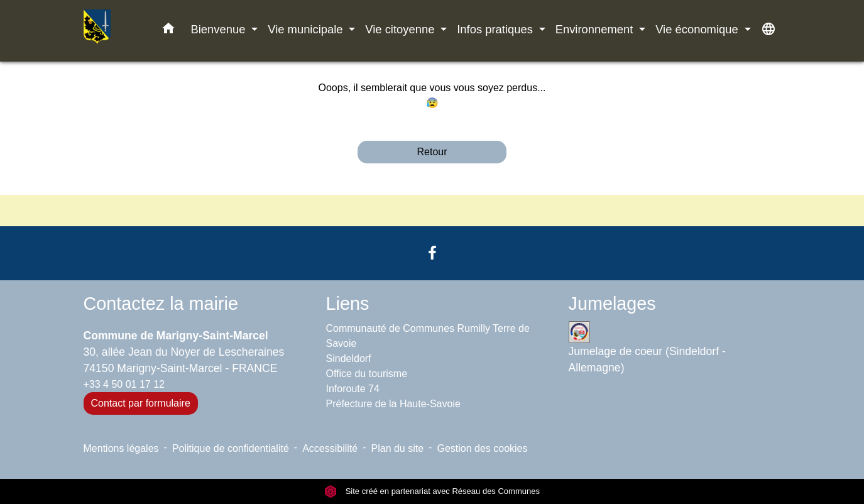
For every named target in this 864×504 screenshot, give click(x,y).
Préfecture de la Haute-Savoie (393, 404)
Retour (432, 152)
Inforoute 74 (353, 389)
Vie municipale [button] (307, 29)
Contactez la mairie (161, 304)
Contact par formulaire (141, 403)
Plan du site (398, 448)
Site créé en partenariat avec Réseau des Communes (432, 491)
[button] (168, 31)
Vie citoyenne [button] (401, 29)
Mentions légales (121, 448)
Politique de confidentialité (231, 448)
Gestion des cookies (482, 448)
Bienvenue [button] (220, 29)
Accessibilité (330, 448)
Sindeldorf (349, 359)
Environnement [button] (596, 29)
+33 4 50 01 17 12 (124, 384)
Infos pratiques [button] (496, 29)
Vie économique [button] (698, 29)
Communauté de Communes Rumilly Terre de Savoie (428, 336)
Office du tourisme (367, 374)
